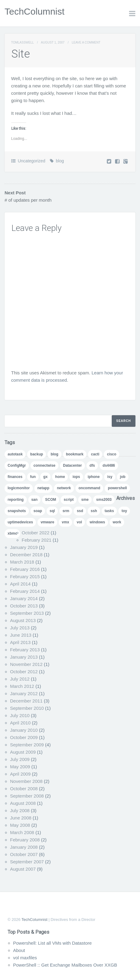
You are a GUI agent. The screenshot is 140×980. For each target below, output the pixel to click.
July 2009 (20, 759)
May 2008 (20, 825)
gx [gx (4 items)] (45, 477)
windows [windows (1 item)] (97, 522)
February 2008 (25, 840)
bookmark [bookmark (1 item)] (75, 454)
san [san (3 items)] (35, 500)
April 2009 (20, 774)
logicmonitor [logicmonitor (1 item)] (19, 488)
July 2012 (20, 679)
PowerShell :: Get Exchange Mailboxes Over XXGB (65, 965)
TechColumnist (35, 11)
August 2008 (23, 803)
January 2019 (24, 547)
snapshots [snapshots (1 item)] (17, 511)
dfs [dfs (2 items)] (92, 465)
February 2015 (25, 577)
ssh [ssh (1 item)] (94, 511)
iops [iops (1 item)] (76, 477)
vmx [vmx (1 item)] (65, 522)
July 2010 (20, 715)
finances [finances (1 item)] (15, 477)
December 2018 (26, 555)
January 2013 (24, 657)
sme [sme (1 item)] (85, 500)
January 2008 (24, 847)
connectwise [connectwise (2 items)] (44, 465)
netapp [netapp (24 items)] (43, 488)
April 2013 (20, 642)
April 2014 (20, 584)
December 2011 (26, 701)
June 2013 (21, 635)
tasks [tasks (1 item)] (109, 511)
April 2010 (20, 723)
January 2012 (24, 693)
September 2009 (27, 745)
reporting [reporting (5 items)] (16, 500)
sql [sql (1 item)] (52, 511)
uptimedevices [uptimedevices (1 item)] (20, 522)
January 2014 (24, 598)
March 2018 (22, 562)
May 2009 (20, 767)
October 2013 (24, 606)
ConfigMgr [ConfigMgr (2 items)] (17, 465)
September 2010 (27, 708)
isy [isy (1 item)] (110, 477)
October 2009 (24, 737)
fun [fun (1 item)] (33, 477)
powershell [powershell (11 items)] (117, 488)
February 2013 (25, 650)
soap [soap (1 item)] (38, 511)
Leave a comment (86, 42)
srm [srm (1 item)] (66, 511)
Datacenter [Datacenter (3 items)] (72, 465)
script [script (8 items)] (69, 500)
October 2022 (35, 533)
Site (21, 54)
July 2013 (20, 628)
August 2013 (23, 620)
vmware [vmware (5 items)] (47, 522)
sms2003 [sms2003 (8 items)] (104, 500)
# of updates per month (28, 200)
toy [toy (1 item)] (124, 511)
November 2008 (26, 781)
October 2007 (24, 854)
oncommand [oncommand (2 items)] (89, 488)
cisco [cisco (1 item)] (112, 454)
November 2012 (26, 664)
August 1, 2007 (53, 42)
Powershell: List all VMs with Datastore (52, 943)
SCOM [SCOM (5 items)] (51, 500)
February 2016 (25, 569)
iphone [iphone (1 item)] (94, 477)
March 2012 (22, 686)
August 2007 (23, 869)
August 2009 (23, 752)
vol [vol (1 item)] (79, 522)
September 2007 (27, 862)
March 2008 (22, 832)
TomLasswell (23, 42)
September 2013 (27, 613)
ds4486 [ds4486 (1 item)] (109, 465)
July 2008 (20, 810)
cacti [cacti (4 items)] (95, 454)
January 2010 (24, 730)
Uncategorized (31, 161)
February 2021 (37, 540)
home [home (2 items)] (60, 477)
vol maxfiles (25, 958)
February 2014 (25, 591)
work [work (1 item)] (117, 522)
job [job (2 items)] (123, 477)
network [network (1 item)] (64, 488)
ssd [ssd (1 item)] (80, 511)
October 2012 (24, 672)
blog (60, 161)
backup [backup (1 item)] (37, 454)
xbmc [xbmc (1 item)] (12, 533)
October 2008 (24, 789)
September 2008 (27, 796)
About (19, 950)
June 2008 (21, 818)
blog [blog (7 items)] (54, 454)
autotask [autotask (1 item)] (15, 454)
